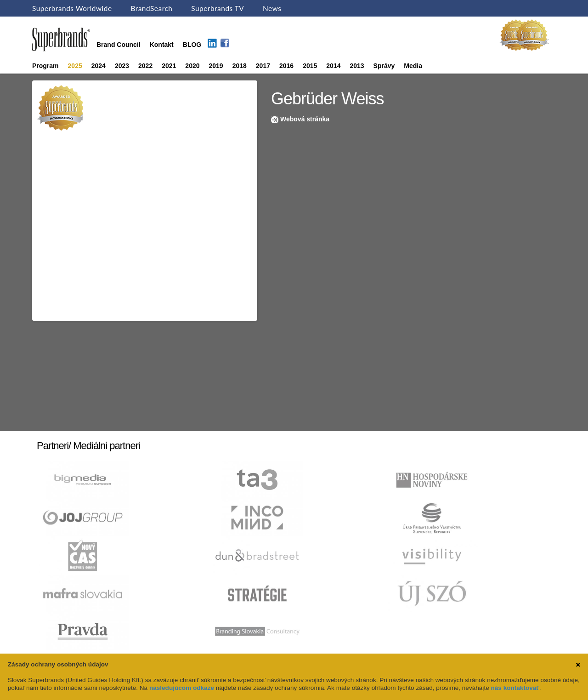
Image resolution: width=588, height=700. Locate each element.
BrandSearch (151, 8)
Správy (384, 66)
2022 (145, 66)
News (272, 8)
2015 (310, 66)
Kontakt (162, 45)
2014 (333, 66)
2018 (240, 66)
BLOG (192, 45)
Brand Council (119, 45)
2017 (263, 66)
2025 (75, 66)
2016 (286, 66)
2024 (99, 66)
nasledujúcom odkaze (182, 688)
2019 (216, 66)
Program (45, 66)
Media (413, 66)
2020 (192, 66)
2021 (169, 66)
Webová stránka (305, 119)
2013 (357, 66)
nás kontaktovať (515, 688)
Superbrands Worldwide (72, 8)
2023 (122, 66)
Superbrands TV (218, 8)
